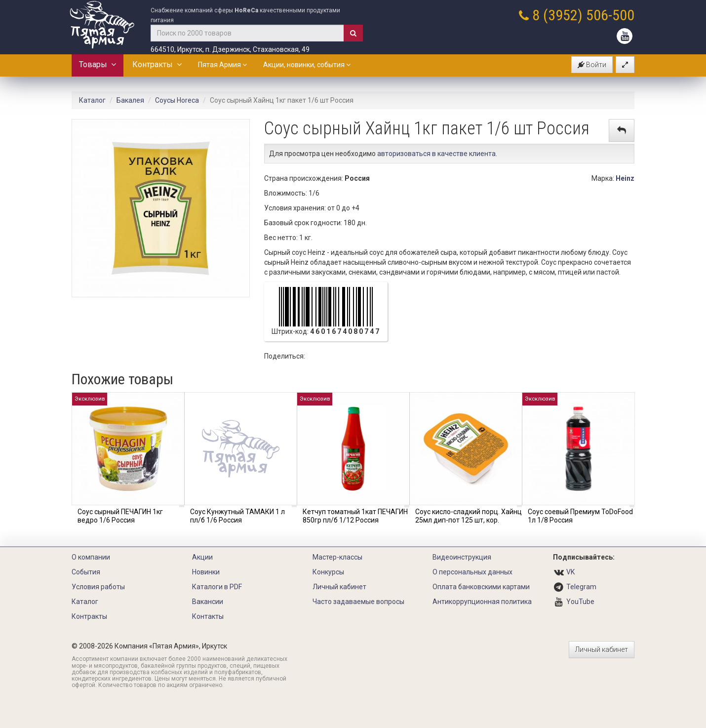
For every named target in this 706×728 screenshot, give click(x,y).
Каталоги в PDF (217, 587)
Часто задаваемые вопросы (358, 602)
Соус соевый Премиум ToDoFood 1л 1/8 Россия (580, 516)
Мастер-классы (337, 557)
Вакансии (208, 602)
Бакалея (130, 100)
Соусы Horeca (177, 100)
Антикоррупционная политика (482, 602)
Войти (592, 65)
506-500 (610, 15)
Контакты (208, 616)
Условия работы (98, 587)
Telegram (581, 587)
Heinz (625, 178)
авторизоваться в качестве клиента (436, 154)
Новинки (206, 572)
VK (570, 572)
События (86, 572)
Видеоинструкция (462, 557)
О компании (91, 557)
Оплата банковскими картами (481, 587)
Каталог (92, 100)
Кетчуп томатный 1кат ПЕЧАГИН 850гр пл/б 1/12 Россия (355, 516)
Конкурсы (328, 572)
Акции (202, 557)
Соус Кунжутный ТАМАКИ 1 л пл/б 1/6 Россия (237, 516)
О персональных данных (472, 572)
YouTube (580, 602)
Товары (98, 64)
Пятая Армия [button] (222, 65)
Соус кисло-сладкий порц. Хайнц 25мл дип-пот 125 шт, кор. (469, 516)
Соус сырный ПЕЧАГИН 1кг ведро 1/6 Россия (120, 516)
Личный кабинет (339, 587)
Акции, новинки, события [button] (307, 65)
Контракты (157, 64)
